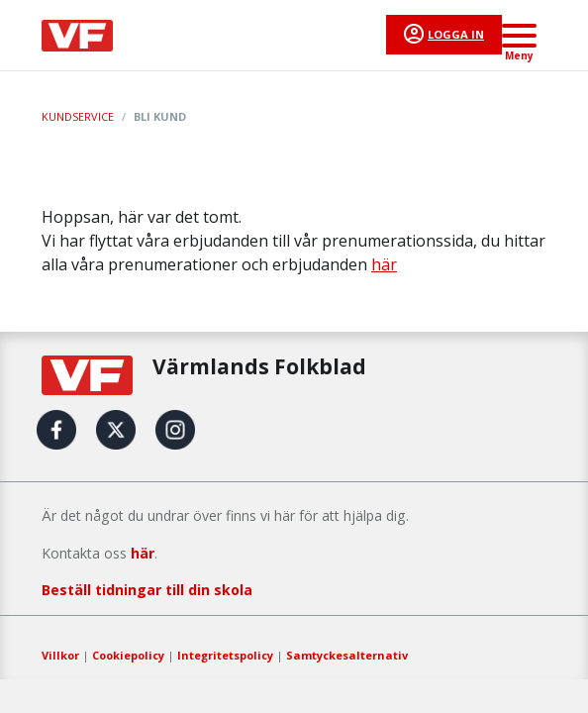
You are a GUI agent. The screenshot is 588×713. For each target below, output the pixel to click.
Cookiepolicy (128, 655)
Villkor (60, 655)
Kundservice (78, 116)
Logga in (456, 34)
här (384, 264)
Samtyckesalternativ (347, 655)
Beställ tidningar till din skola (147, 590)
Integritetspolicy (225, 655)
